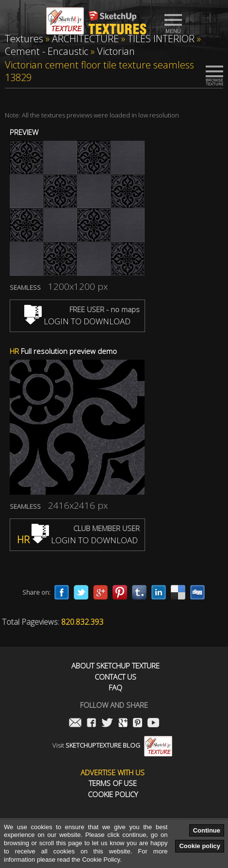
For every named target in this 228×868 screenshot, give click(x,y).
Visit (112, 745)
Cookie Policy (113, 794)
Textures (24, 39)
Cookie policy (200, 846)
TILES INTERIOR (161, 39)
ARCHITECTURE (85, 39)
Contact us (115, 677)
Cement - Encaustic (47, 51)
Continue (207, 830)
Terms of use (113, 783)
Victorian (116, 51)
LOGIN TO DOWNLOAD (77, 321)
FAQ (115, 688)
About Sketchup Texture (115, 666)
